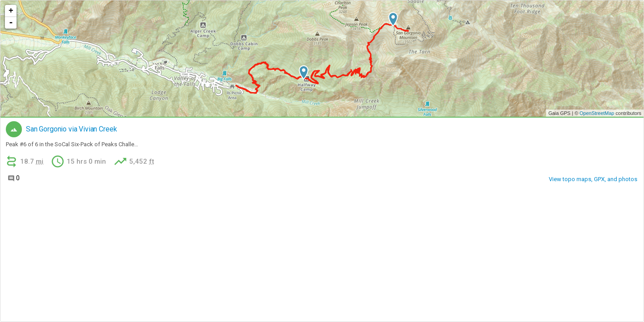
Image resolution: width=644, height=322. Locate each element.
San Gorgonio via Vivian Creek (71, 129)
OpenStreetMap (597, 113)
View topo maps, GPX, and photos (593, 179)
